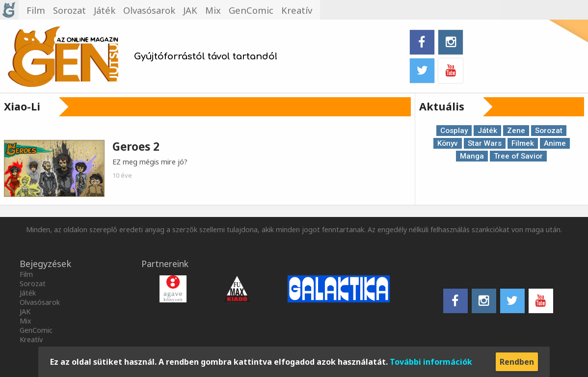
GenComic (36, 330)
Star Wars (485, 143)
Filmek (523, 143)
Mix (26, 321)
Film (26, 274)
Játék (487, 131)
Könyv (448, 143)
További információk (431, 362)
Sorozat (549, 131)
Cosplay (454, 131)
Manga (472, 156)
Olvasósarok (40, 302)
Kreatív (31, 339)
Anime (555, 143)
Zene (516, 131)
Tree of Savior (518, 156)
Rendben (517, 362)
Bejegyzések (45, 264)
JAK (25, 311)
